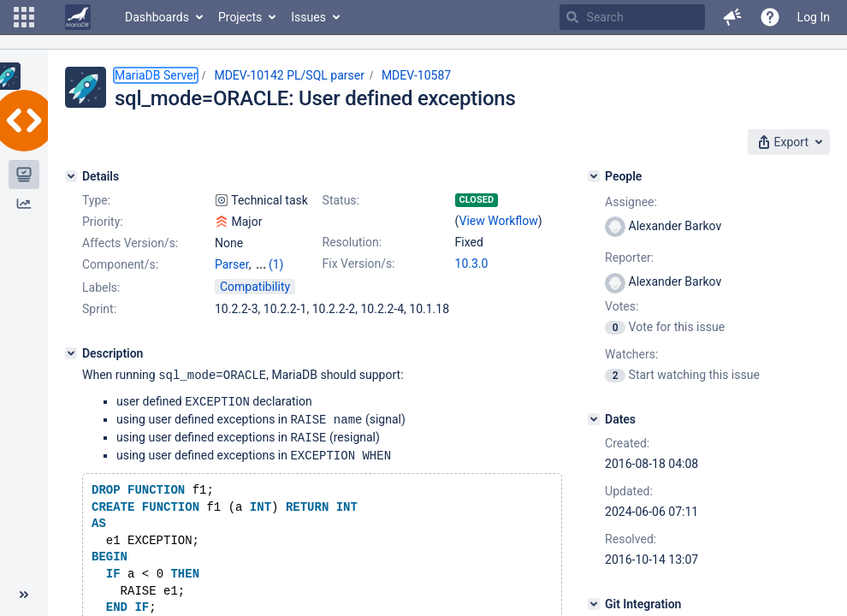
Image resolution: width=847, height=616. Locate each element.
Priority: (103, 222)
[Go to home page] (78, 17)
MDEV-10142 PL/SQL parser (289, 75)
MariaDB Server (156, 75)
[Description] (71, 353)
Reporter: (629, 258)
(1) (276, 264)
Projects (240, 17)
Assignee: (631, 202)
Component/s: (120, 264)
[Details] (71, 176)
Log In (814, 17)
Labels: (101, 287)
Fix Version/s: (359, 264)
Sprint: (99, 309)
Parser (232, 264)
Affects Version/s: (130, 243)
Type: (96, 200)
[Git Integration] (594, 604)
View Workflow (499, 221)
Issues (308, 17)
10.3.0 (472, 264)
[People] (594, 176)
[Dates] (594, 419)
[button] (24, 17)
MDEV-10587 (416, 75)
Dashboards (157, 17)
